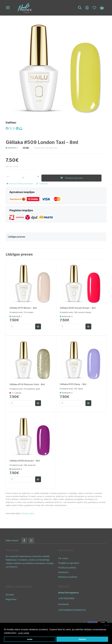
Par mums (63, 558)
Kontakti (10, 594)
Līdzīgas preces (16, 236)
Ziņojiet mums (28, 513)
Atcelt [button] (106, 625)
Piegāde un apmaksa (69, 562)
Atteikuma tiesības (68, 576)
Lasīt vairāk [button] (24, 633)
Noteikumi (63, 572)
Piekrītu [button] (82, 639)
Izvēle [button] (30, 639)
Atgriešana (11, 599)
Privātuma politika (67, 567)
